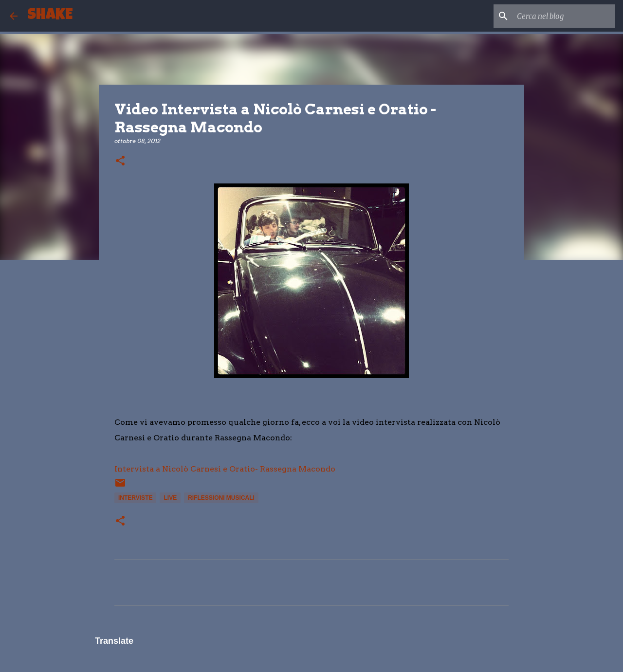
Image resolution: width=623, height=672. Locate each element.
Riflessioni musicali (221, 498)
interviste (135, 498)
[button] (120, 161)
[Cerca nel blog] (564, 16)
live (170, 498)
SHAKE (50, 16)
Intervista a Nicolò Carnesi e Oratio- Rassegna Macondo (225, 469)
